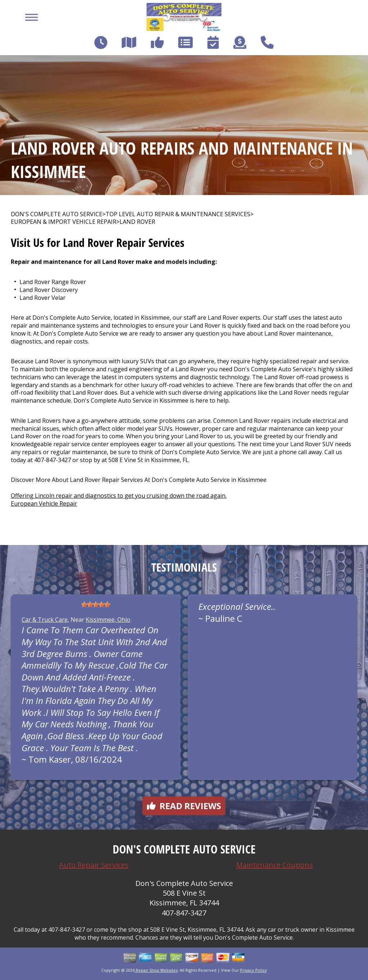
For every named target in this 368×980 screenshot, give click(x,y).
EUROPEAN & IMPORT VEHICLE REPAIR (64, 222)
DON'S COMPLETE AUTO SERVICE (57, 214)
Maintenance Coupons (275, 865)
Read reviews (184, 806)
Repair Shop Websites (156, 970)
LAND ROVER (137, 222)
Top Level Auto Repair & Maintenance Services (178, 214)
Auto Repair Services (94, 865)
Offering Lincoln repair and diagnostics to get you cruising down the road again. (119, 496)
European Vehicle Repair (44, 504)
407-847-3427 (53, 460)
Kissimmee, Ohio (108, 620)
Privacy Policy (253, 970)
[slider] (96, 604)
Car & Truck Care (45, 620)
